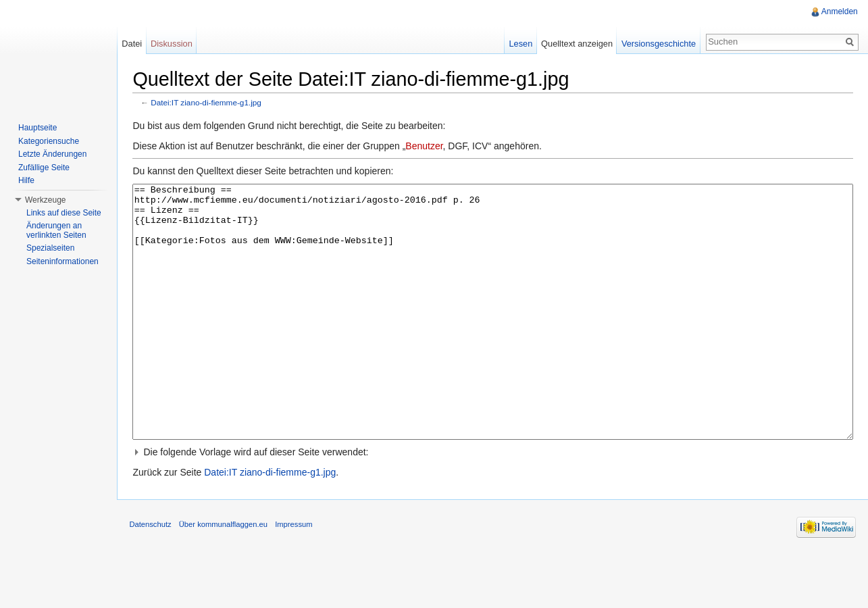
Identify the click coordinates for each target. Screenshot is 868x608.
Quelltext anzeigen (576, 44)
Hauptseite (37, 128)
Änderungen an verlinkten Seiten (56, 230)
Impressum (297, 577)
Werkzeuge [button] (45, 200)
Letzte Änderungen (52, 154)
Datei (134, 44)
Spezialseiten (50, 248)
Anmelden (839, 11)
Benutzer (427, 147)
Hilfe (26, 180)
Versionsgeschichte (657, 44)
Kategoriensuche (49, 141)
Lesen (520, 44)
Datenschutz (153, 577)
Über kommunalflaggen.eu (226, 577)
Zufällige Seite (44, 168)
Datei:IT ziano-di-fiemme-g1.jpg (209, 103)
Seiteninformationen (62, 261)
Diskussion (174, 44)
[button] (494, 503)
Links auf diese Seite (64, 213)
